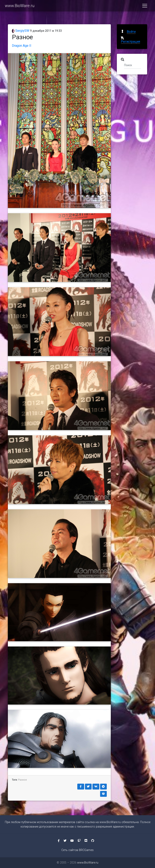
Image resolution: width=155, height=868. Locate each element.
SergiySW (21, 31)
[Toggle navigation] (145, 6)
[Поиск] (132, 65)
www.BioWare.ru (20, 6)
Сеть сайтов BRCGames (77, 850)
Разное (23, 780)
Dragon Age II (22, 46)
